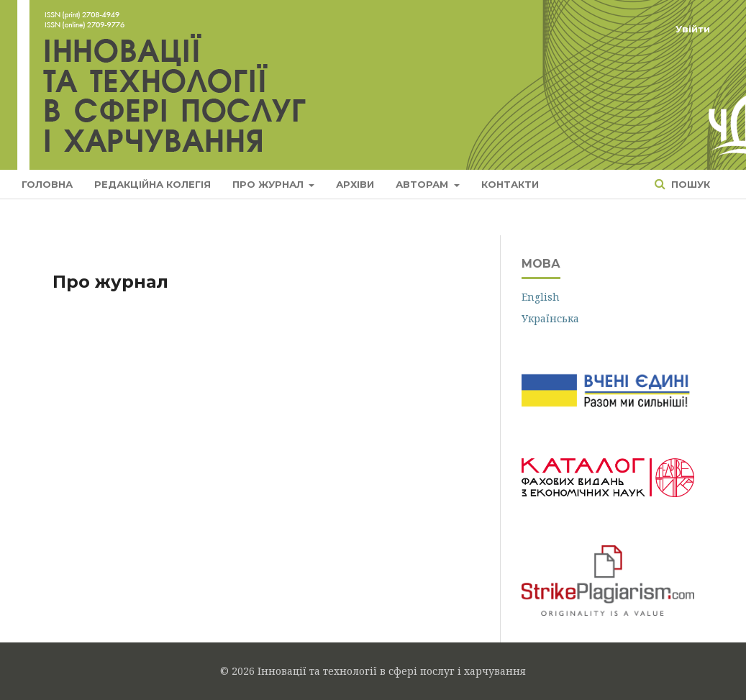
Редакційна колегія (153, 184)
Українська (550, 318)
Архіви (355, 184)
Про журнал (269, 184)
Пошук (689, 184)
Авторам (423, 184)
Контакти (510, 184)
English (541, 297)
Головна (47, 184)
